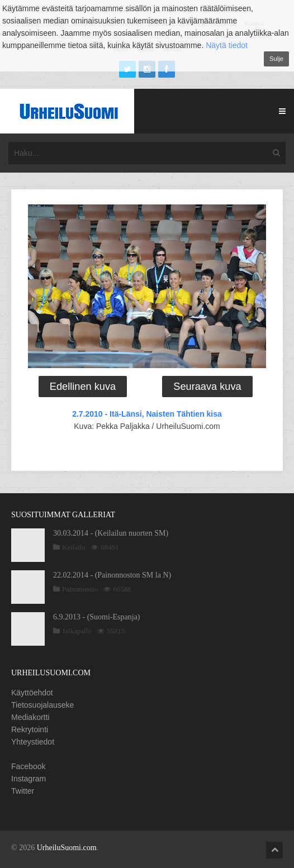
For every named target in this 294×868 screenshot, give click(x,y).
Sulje (276, 59)
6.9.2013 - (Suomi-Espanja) (97, 617)
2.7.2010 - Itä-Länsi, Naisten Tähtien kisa (147, 414)
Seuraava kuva (207, 387)
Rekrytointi (30, 729)
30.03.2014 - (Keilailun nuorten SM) (111, 533)
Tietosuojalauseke (42, 705)
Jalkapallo (77, 631)
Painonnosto (80, 589)
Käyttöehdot (32, 693)
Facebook (28, 766)
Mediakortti (30, 717)
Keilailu (74, 547)
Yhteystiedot (33, 742)
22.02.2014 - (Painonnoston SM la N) (112, 575)
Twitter (23, 791)
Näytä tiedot (227, 45)
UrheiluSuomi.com (67, 848)
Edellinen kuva (83, 387)
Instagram (29, 779)
